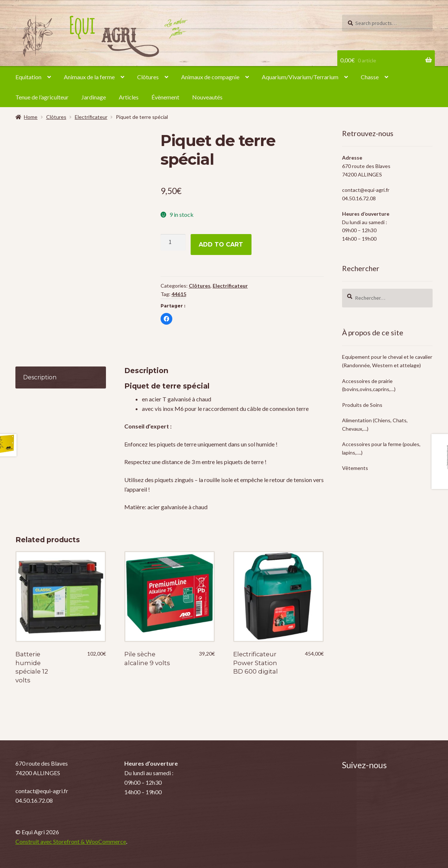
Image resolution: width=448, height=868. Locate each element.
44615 (179, 294)
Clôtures (148, 77)
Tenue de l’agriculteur (42, 97)
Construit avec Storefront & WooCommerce (71, 841)
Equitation (28, 77)
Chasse (370, 77)
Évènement (165, 97)
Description (40, 377)
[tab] (61, 378)
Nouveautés (207, 97)
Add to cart (221, 245)
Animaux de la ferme (89, 77)
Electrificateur (91, 117)
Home (31, 117)
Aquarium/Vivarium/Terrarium (300, 77)
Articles (129, 97)
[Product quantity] (173, 242)
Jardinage (94, 97)
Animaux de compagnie (210, 77)
